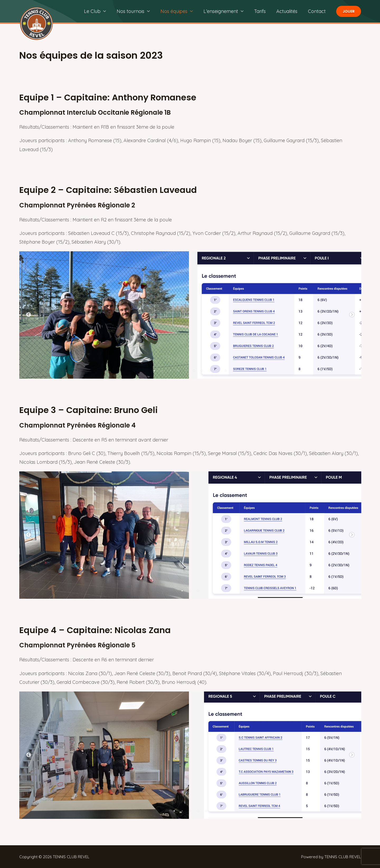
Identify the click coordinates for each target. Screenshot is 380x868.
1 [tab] (154, 371)
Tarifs (263, 11)
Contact (317, 11)
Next (352, 315)
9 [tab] (218, 371)
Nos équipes (179, 11)
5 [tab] (186, 371)
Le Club (99, 11)
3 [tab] (170, 371)
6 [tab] (194, 371)
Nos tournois (136, 11)
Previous (28, 315)
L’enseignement (224, 11)
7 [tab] (202, 371)
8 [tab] (210, 371)
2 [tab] (162, 371)
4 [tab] (178, 371)
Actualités (288, 11)
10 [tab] (226, 371)
